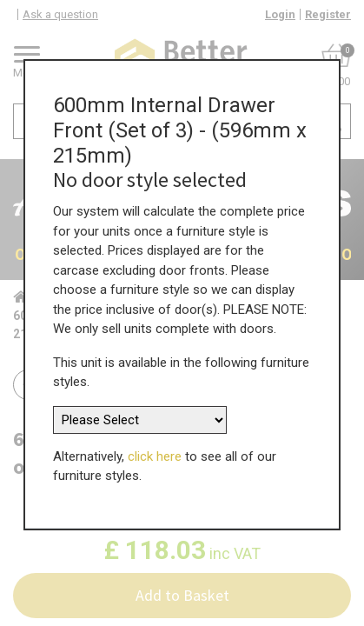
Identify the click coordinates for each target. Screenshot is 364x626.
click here (155, 451)
